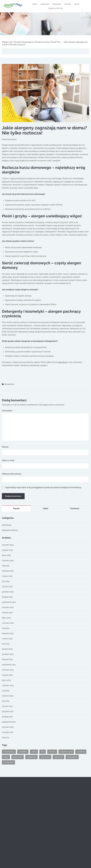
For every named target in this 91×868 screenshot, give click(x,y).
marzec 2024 (7, 639)
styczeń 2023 (7, 706)
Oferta (35, 4)
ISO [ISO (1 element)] (43, 752)
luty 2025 (6, 581)
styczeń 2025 (7, 587)
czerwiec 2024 (8, 623)
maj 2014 (6, 737)
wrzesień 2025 (8, 545)
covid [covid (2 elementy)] (34, 752)
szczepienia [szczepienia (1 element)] (72, 757)
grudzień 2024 (8, 592)
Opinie (77, 4)
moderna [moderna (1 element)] (81, 752)
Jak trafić (68, 4)
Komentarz (8, 411)
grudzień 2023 (8, 654)
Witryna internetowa (12, 474)
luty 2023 (6, 701)
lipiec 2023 (6, 680)
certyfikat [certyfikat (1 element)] (23, 752)
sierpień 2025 (7, 550)
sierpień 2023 (7, 675)
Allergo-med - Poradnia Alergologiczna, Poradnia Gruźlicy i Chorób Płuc (31, 42)
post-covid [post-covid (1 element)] (18, 757)
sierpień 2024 (7, 613)
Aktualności (45, 4)
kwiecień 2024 (8, 633)
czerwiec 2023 (8, 685)
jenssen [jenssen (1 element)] (52, 752)
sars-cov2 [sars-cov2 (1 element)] (58, 757)
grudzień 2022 (8, 711)
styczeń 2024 (7, 649)
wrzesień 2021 (8, 732)
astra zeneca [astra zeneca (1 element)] (9, 752)
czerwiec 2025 (8, 561)
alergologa (62, 362)
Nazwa (6, 447)
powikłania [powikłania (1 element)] (31, 757)
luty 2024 (6, 644)
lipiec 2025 (6, 555)
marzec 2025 (7, 576)
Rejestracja (57, 4)
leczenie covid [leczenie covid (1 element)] (66, 752)
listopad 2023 (7, 659)
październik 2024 (9, 602)
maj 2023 (6, 691)
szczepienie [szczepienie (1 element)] (8, 762)
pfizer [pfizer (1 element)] (6, 757)
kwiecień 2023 (8, 696)
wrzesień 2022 (8, 727)
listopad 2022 (7, 717)
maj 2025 (6, 566)
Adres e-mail (9, 460)
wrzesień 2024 (8, 607)
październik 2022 (9, 722)
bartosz (14, 139)
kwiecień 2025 (8, 571)
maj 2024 (6, 628)
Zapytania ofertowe (56, 8)
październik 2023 (9, 665)
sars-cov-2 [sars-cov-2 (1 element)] (45, 757)
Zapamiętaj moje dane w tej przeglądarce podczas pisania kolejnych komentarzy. (43, 487)
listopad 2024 (7, 597)
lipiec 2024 (6, 618)
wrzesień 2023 (8, 670)
